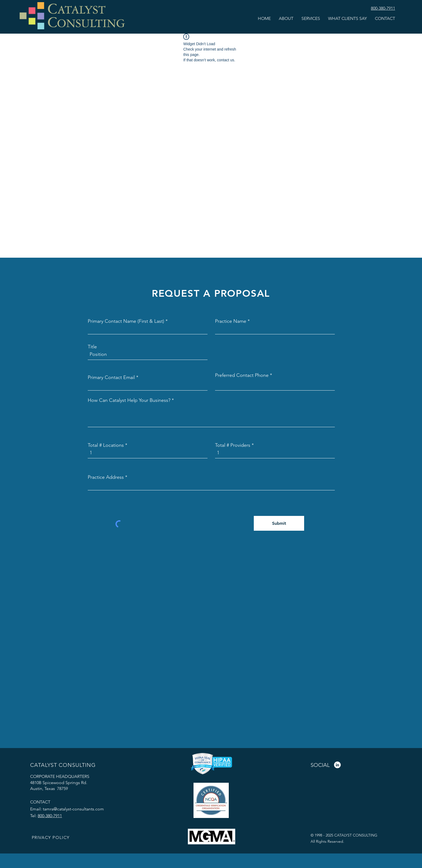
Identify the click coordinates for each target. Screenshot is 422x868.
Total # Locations (106, 445)
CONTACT (40, 802)
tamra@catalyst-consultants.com (73, 809)
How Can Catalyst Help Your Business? (129, 400)
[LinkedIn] (337, 765)
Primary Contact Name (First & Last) (126, 321)
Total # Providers (233, 445)
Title (92, 347)
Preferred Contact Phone (242, 375)
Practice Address (106, 477)
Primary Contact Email (111, 377)
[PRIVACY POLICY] (51, 838)
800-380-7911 (50, 816)
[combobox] (211, 485)
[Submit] (279, 523)
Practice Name (231, 321)
